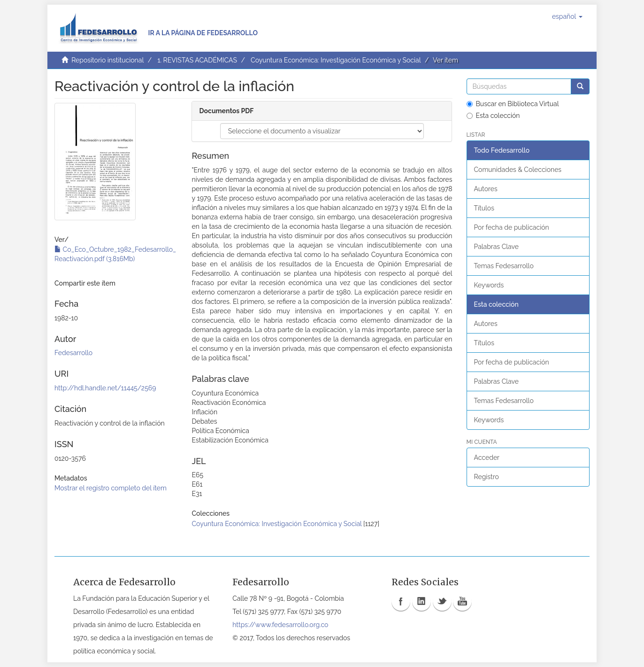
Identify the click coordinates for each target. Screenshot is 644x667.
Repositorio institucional (107, 60)
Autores (486, 189)
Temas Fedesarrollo (504, 266)
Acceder (487, 458)
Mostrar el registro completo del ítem (111, 488)
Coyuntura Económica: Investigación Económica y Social (336, 60)
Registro (487, 477)
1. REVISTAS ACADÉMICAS (197, 60)
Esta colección (493, 116)
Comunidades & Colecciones (518, 170)
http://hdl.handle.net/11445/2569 (105, 388)
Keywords (489, 285)
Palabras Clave (496, 247)
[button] (567, 16)
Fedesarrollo (73, 353)
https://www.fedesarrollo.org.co (280, 625)
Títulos (484, 208)
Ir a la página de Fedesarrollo (203, 33)
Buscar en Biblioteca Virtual (513, 104)
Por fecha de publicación (512, 227)
